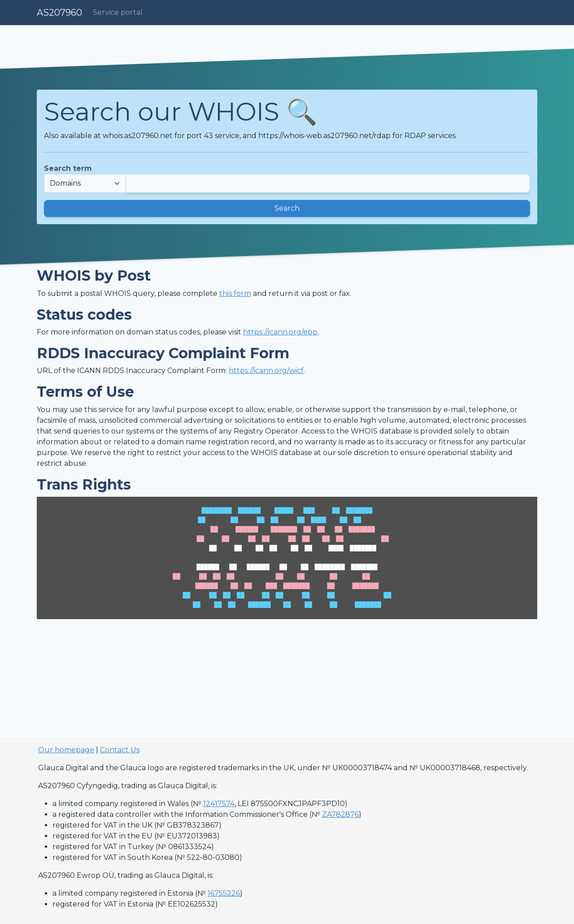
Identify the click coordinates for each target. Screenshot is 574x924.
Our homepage (66, 750)
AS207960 (59, 13)
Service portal (118, 12)
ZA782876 (340, 814)
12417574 (219, 804)
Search (287, 208)
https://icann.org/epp (280, 332)
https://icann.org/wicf (266, 371)
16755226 (224, 893)
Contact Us (120, 750)
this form (235, 293)
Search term (68, 168)
